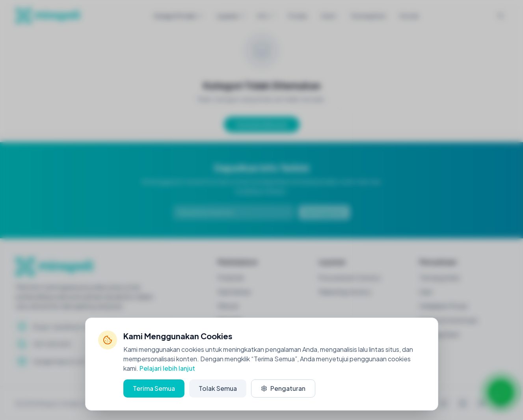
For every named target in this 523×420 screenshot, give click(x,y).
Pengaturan (283, 388)
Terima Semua (154, 388)
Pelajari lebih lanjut (167, 368)
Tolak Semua (218, 388)
